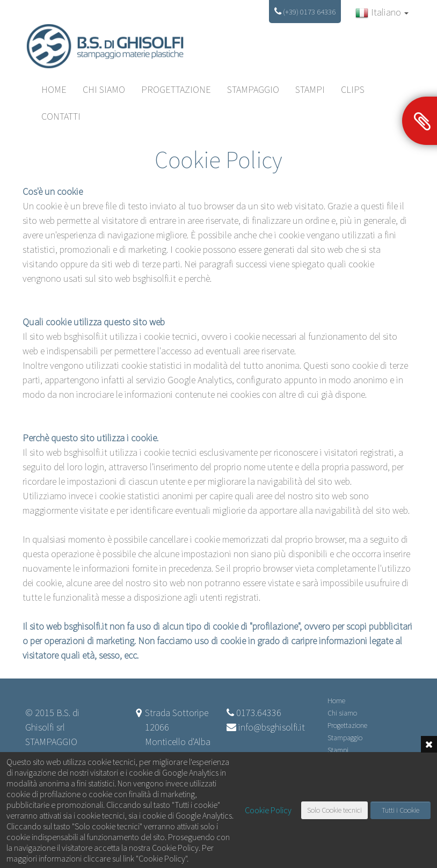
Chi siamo (104, 89)
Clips (353, 89)
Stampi (310, 89)
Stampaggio (253, 89)
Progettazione (176, 89)
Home (336, 701)
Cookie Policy (268, 810)
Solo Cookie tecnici (334, 810)
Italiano (382, 12)
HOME (54, 89)
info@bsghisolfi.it (272, 727)
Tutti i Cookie (400, 810)
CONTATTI (61, 116)
